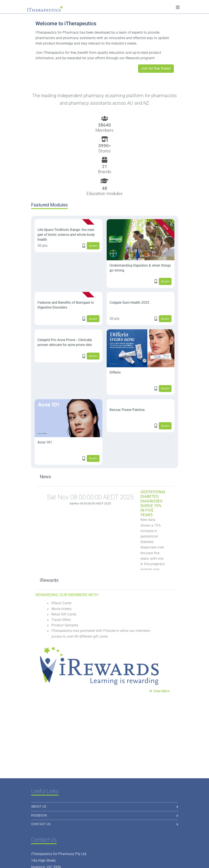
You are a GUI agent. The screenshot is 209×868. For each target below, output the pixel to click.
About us (39, 807)
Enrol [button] (93, 246)
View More (161, 691)
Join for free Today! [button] (156, 68)
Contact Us (41, 824)
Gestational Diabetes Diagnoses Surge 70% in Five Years (153, 503)
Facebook (39, 816)
